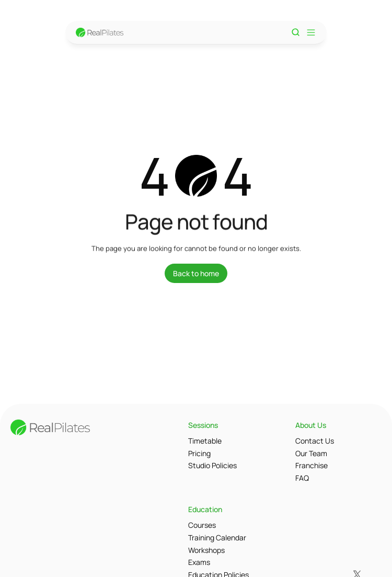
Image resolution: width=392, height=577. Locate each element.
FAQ (302, 478)
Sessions (203, 425)
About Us (311, 425)
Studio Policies (212, 465)
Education (205, 509)
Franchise (312, 465)
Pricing (199, 453)
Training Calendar (217, 538)
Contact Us (315, 441)
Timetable (205, 441)
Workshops (206, 550)
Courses (202, 525)
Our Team (311, 453)
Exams (199, 562)
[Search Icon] (296, 32)
